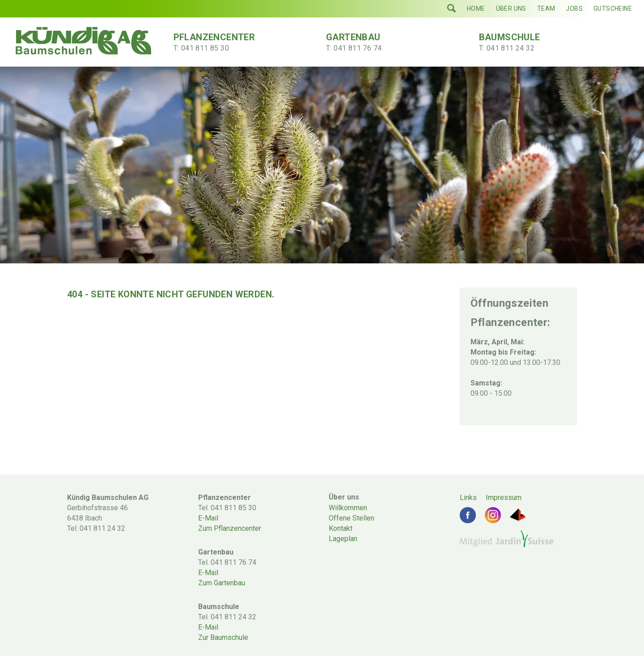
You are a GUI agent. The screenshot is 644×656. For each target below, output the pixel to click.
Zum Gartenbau (222, 583)
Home (476, 8)
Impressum (504, 497)
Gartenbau (373, 42)
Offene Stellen (352, 518)
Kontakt (341, 528)
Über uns (511, 8)
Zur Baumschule (223, 637)
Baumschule (526, 42)
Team (546, 8)
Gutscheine (613, 8)
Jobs (574, 8)
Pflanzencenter (220, 42)
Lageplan (343, 539)
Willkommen (348, 508)
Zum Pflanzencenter (230, 528)
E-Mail (208, 518)
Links (468, 497)
